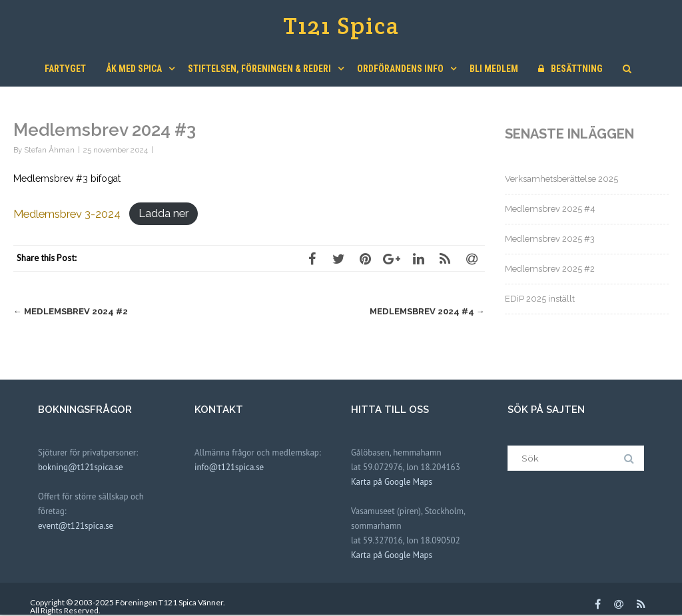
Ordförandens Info (400, 69)
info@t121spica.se (229, 467)
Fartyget (65, 69)
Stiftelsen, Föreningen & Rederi (259, 69)
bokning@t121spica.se (81, 467)
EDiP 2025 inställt (540, 299)
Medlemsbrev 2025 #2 (550, 269)
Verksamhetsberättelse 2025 (561, 179)
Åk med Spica (134, 69)
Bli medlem (494, 69)
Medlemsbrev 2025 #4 (550, 209)
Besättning (570, 69)
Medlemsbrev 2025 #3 (550, 239)
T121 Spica (341, 26)
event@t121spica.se (76, 526)
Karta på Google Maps (392, 482)
